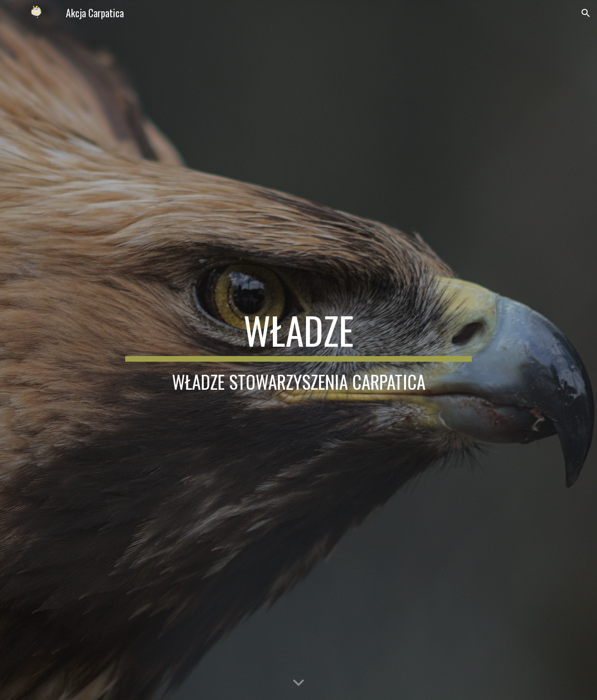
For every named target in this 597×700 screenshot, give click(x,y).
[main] (298, 350)
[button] (586, 13)
